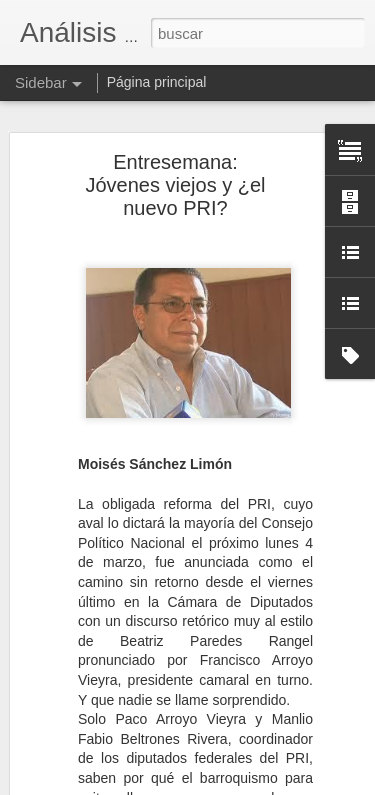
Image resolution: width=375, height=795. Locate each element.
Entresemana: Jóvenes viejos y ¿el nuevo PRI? (175, 183)
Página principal (157, 82)
